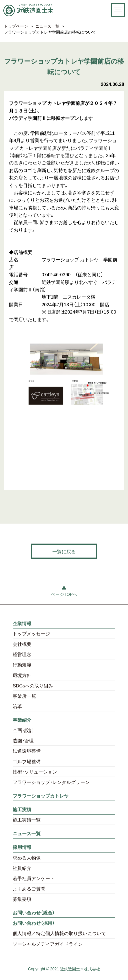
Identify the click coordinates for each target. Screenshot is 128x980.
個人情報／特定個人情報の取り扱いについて (59, 933)
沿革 (17, 706)
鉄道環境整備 (27, 751)
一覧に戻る (64, 551)
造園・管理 (23, 740)
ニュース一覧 (47, 26)
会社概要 (22, 644)
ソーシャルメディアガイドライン (48, 944)
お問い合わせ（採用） (34, 923)
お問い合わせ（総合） (34, 912)
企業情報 (22, 623)
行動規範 (22, 664)
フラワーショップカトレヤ (41, 796)
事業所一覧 (24, 696)
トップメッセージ (31, 633)
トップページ (16, 26)
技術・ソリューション (35, 772)
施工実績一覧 (27, 820)
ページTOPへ (64, 594)
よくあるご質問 (29, 888)
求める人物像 (27, 857)
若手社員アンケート (34, 878)
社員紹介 (22, 868)
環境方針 (22, 675)
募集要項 (22, 899)
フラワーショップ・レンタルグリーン (51, 782)
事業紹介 (22, 720)
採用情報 (22, 847)
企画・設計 (23, 730)
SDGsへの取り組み (33, 685)
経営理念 (22, 654)
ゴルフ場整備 (27, 761)
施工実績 (22, 809)
